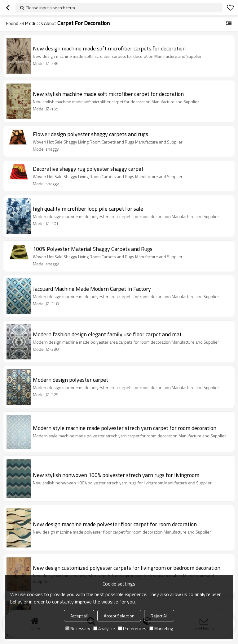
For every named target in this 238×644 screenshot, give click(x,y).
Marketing (161, 628)
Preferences (132, 628)
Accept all (79, 616)
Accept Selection (119, 616)
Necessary (78, 628)
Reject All (159, 616)
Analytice (104, 628)
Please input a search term (50, 8)
